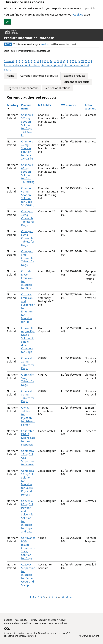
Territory (13, 105)
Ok (7, 22)
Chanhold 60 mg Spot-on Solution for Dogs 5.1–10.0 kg (28, 197)
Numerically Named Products (22, 65)
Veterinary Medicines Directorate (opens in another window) (35, 623)
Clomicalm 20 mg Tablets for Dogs (28, 363)
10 (56, 597)
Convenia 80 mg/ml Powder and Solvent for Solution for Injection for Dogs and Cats (28, 516)
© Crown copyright (89, 636)
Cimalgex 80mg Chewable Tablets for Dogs (28, 238)
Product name (26, 107)
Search (8, 70)
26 (67, 597)
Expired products (74, 76)
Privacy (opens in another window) (48, 620)
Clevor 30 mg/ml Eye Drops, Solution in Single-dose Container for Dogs (28, 340)
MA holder (45, 105)
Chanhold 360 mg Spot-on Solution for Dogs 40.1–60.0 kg (27, 125)
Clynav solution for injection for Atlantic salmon (28, 416)
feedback (46, 44)
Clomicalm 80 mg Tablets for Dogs (28, 396)
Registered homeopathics (23, 88)
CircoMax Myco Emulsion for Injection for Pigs (27, 280)
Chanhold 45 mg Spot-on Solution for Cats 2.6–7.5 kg (27, 150)
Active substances (92, 107)
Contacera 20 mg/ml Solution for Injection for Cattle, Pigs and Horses (28, 483)
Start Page (9, 51)
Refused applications (57, 88)
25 (63, 597)
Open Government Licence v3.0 (54, 633)
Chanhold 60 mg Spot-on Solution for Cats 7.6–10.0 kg (28, 173)
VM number (69, 105)
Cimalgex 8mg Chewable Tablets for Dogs (28, 258)
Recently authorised (77, 65)
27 (71, 597)
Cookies (78, 15)
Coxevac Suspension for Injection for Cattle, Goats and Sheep (28, 575)
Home (11, 76)
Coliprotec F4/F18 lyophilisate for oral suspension (28, 438)
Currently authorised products (39, 76)
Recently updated (52, 65)
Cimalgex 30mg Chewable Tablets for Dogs (28, 218)
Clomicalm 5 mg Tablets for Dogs (28, 380)
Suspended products (77, 82)
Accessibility (21, 620)
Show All (9, 61)
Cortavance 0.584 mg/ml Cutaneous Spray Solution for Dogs (28, 548)
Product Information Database (29, 38)
